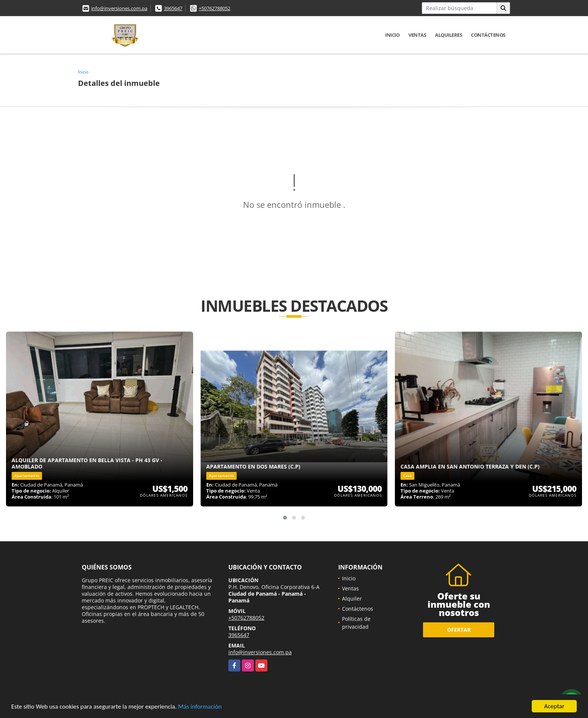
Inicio (392, 35)
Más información (200, 707)
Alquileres (448, 35)
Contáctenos (488, 35)
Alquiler (352, 599)
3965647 (173, 8)
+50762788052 (214, 8)
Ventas (417, 35)
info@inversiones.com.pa (119, 8)
